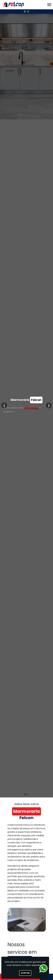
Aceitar (25, 973)
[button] (49, 5)
